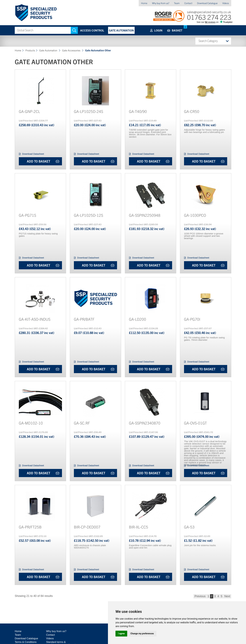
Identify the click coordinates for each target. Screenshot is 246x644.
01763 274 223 (209, 17)
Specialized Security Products (36, 13)
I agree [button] (121, 634)
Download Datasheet (33, 154)
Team (177, 3)
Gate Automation (121, 30)
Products (30, 50)
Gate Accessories (72, 50)
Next (227, 596)
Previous (200, 596)
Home (144, 3)
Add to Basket (39, 161)
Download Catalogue (207, 3)
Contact (188, 3)
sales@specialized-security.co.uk (209, 12)
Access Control (92, 30)
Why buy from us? (161, 3)
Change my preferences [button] (142, 634)
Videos (226, 3)
